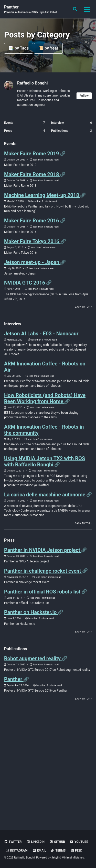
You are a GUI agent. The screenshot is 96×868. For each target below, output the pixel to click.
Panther (30, 9)
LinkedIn (35, 842)
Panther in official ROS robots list (43, 592)
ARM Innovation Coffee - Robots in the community (44, 430)
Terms (58, 851)
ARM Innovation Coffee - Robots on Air (45, 367)
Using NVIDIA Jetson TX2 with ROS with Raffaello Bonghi (45, 461)
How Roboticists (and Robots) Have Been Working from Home (45, 398)
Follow (84, 96)
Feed (76, 851)
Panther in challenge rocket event (43, 571)
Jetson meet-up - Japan (32, 262)
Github (57, 842)
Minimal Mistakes (73, 858)
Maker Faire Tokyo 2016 (32, 241)
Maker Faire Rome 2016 (32, 221)
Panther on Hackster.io (31, 612)
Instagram (17, 851)
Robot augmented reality (33, 658)
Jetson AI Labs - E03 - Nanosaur (41, 334)
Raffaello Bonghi (33, 83)
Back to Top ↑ (83, 307)
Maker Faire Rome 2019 (32, 154)
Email (39, 851)
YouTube (79, 842)
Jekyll (55, 858)
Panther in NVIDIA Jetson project (43, 550)
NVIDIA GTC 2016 (25, 283)
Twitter (13, 842)
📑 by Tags (19, 48)
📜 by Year (48, 48)
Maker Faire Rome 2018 (32, 174)
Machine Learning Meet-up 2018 (42, 195)
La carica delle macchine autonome (45, 495)
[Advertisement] (48, 765)
